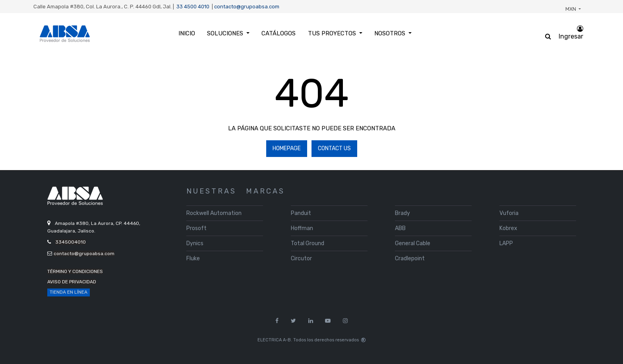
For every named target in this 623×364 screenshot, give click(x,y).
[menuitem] (187, 34)
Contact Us (334, 148)
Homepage (287, 148)
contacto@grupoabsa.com (247, 7)
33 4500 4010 (193, 7)
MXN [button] (571, 9)
